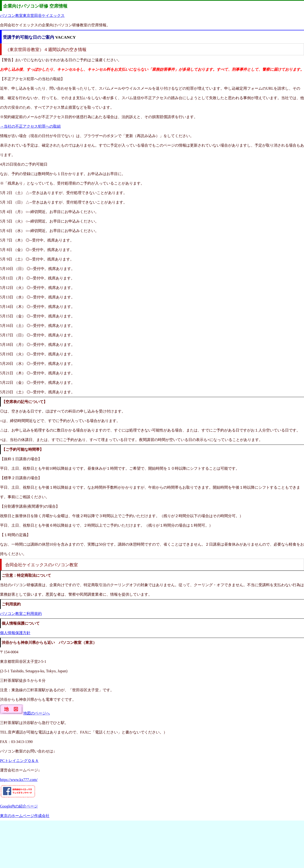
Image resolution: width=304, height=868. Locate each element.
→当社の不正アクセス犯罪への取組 (30, 126)
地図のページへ (25, 713)
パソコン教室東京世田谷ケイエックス (32, 16)
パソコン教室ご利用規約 (21, 614)
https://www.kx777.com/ (19, 780)
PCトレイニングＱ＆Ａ (19, 761)
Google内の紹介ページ (19, 806)
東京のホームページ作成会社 (25, 816)
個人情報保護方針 (15, 633)
